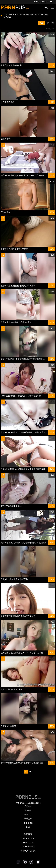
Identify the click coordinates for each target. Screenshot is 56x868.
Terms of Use (28, 847)
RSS (28, 827)
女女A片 (28, 819)
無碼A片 (28, 815)
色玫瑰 (28, 810)
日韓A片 (28, 806)
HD (47, 23)
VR (53, 23)
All (41, 23)
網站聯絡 (28, 834)
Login (37, 2)
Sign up (44, 2)
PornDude (28, 823)
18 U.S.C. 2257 (28, 842)
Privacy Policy (28, 851)
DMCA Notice (28, 838)
